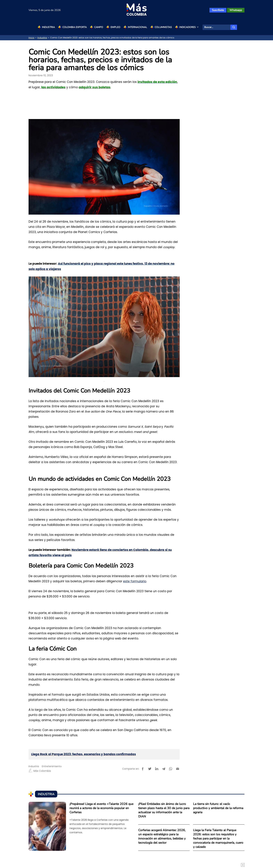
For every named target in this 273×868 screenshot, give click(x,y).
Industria (48, 27)
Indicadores (189, 27)
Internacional (137, 27)
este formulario (135, 581)
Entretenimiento (52, 766)
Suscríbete (218, 10)
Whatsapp (236, 10)
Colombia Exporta (75, 27)
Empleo (115, 27)
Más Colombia (40, 771)
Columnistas (163, 27)
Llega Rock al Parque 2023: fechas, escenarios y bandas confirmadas (83, 754)
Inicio (31, 38)
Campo (99, 27)
